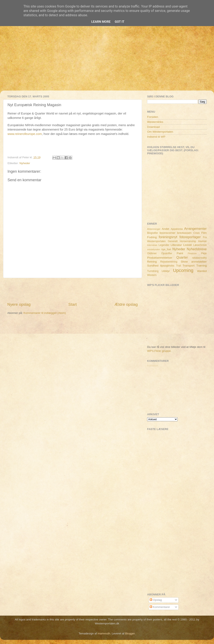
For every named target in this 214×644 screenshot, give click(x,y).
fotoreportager (190, 237)
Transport (189, 266)
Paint (180, 253)
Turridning (153, 271)
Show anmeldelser (194, 262)
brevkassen (184, 233)
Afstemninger (154, 229)
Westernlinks (155, 122)
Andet (165, 229)
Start (73, 304)
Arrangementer (195, 229)
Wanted (202, 271)
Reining (152, 262)
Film (204, 233)
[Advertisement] (107, 61)
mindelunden (154, 249)
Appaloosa (177, 229)
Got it (120, 22)
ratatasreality (199, 258)
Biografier (153, 233)
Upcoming (183, 270)
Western (152, 275)
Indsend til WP (156, 137)
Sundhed (153, 266)
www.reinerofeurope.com (25, 134)
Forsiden (153, 117)
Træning (201, 266)
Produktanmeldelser (160, 258)
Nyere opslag (19, 304)
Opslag (156, 600)
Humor (203, 241)
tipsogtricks (167, 266)
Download (153, 127)
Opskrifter (167, 253)
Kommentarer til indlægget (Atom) (45, 313)
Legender (164, 245)
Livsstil (188, 245)
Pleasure (192, 253)
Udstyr (166, 271)
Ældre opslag (126, 304)
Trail (178, 266)
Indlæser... (154, 365)
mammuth (104, 633)
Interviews (152, 245)
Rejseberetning (169, 262)
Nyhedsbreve (197, 249)
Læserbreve (200, 245)
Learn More (101, 22)
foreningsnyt (168, 237)
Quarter (182, 257)
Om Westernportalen (160, 132)
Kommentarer (160, 607)
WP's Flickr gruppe (159, 351)
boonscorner (168, 233)
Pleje (204, 253)
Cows (196, 233)
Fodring (152, 237)
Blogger (130, 633)
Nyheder (25, 163)
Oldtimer (152, 253)
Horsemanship (188, 241)
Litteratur (176, 245)
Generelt (173, 241)
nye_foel (166, 249)
